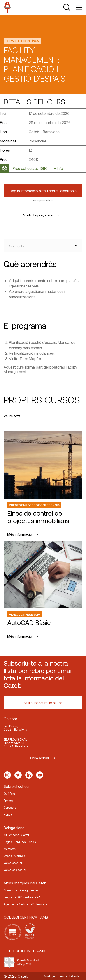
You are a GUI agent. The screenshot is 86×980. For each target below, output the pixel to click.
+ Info (58, 168)
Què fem (9, 794)
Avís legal (50, 976)
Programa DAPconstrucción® (22, 897)
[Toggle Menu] (79, 7)
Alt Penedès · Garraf (16, 835)
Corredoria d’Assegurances (21, 890)
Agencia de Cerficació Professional (26, 904)
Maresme (10, 849)
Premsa (8, 801)
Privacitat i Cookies (71, 976)
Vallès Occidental (15, 870)
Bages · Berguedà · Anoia (20, 842)
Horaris (8, 814)
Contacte (10, 808)
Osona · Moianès (14, 856)
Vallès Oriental (13, 863)
